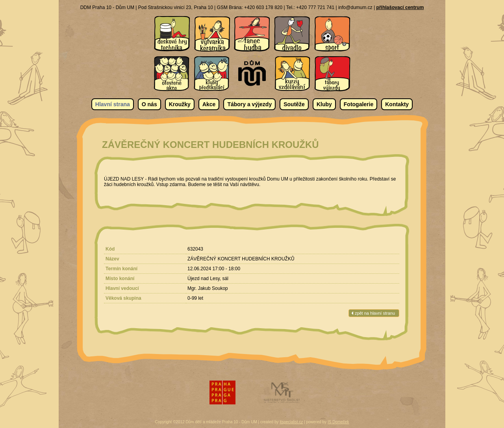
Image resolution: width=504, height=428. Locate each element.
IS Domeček (338, 422)
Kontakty (397, 104)
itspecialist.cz (291, 422)
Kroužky (180, 104)
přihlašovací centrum (400, 7)
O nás (149, 104)
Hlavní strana (113, 104)
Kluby (324, 104)
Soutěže (294, 104)
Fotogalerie (359, 104)
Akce (209, 104)
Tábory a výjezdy (249, 104)
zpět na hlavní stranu (375, 313)
